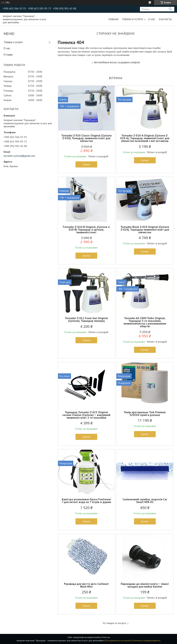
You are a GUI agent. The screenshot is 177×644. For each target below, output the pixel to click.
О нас (152, 19)
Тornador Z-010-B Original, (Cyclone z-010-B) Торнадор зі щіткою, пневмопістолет (86, 230)
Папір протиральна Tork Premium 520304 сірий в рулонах (145, 414)
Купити (86, 164)
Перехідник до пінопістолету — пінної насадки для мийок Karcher (145, 585)
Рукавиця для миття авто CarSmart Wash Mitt (86, 585)
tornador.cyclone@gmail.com (19, 156)
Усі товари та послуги (114, 623)
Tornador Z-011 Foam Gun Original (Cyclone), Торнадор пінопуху (86, 319)
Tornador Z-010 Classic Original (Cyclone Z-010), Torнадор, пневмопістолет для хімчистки (86, 138)
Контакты (165, 19)
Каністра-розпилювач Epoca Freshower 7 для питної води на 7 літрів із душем (86, 501)
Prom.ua (106, 637)
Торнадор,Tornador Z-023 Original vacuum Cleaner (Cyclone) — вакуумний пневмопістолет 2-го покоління (86, 415)
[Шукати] (170, 9)
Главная (113, 19)
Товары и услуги (132, 19)
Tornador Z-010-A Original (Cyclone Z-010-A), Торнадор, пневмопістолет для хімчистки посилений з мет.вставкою (145, 138)
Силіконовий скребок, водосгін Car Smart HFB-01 (145, 501)
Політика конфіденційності (147, 640)
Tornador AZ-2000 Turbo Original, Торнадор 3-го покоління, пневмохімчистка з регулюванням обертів (145, 322)
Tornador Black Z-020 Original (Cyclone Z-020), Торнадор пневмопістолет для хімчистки (145, 230)
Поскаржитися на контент (118, 640)
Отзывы (8, 55)
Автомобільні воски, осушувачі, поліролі (117, 62)
